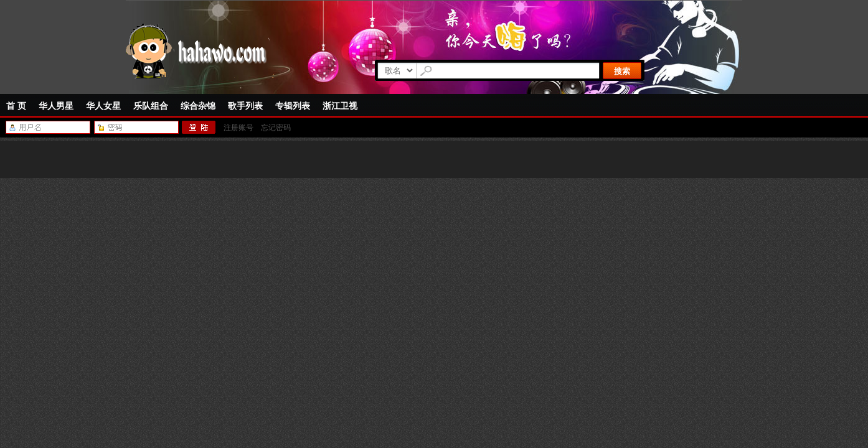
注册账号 (238, 128)
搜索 (622, 71)
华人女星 (103, 106)
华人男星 (56, 106)
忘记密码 (276, 128)
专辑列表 (293, 106)
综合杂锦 (198, 106)
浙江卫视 (340, 106)
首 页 (16, 106)
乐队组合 (151, 106)
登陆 (199, 128)
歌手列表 (245, 106)
